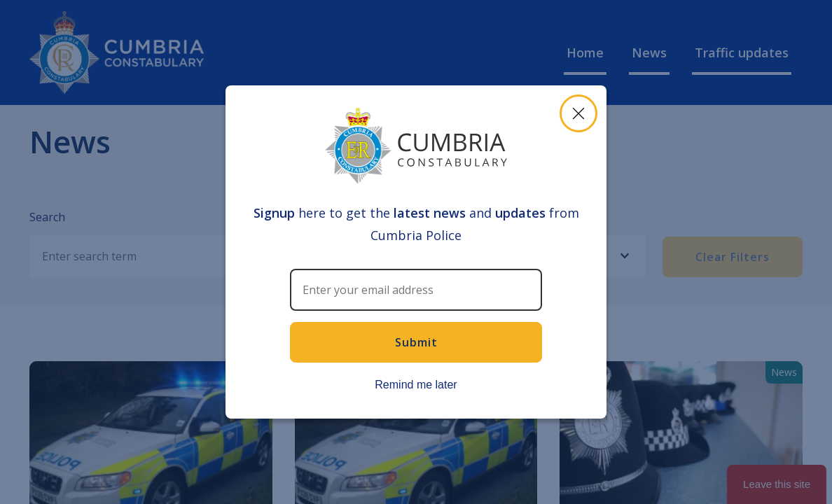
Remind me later (416, 385)
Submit (416, 342)
